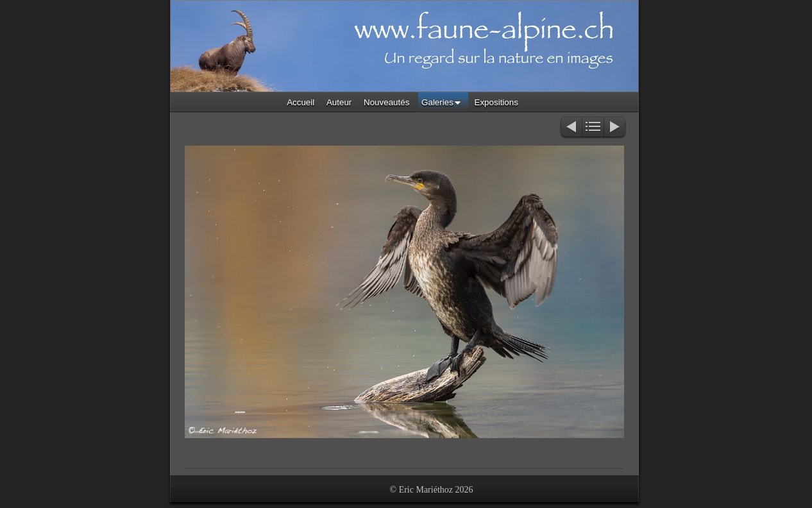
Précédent (571, 128)
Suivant (615, 128)
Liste (593, 128)
